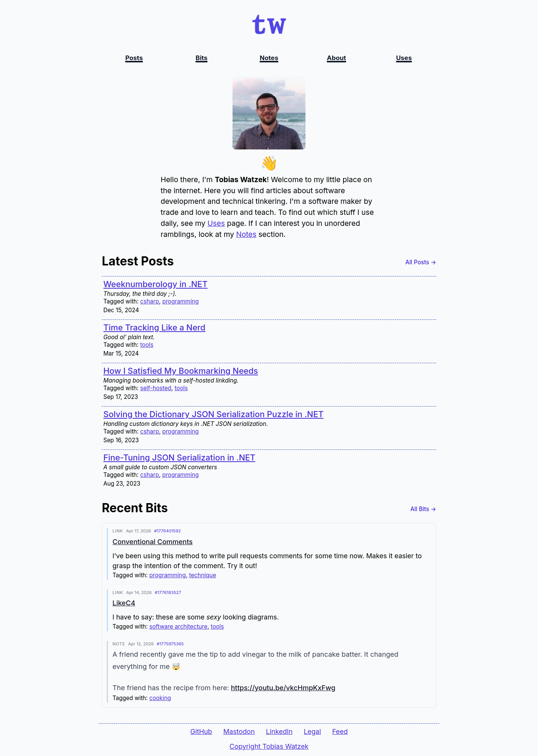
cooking (160, 698)
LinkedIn (279, 731)
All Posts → (421, 263)
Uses (404, 58)
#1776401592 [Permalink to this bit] (167, 531)
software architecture (178, 627)
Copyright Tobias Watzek (269, 746)
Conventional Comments (153, 542)
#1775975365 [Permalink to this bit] (170, 644)
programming (180, 302)
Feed (340, 731)
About (336, 58)
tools (147, 345)
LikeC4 (124, 603)
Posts (134, 58)
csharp (150, 302)
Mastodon (239, 731)
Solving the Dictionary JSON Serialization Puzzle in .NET (214, 415)
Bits (202, 58)
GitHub (201, 731)
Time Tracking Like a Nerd (154, 328)
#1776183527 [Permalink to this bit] (168, 593)
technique (203, 576)
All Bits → (423, 509)
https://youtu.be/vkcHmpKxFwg (283, 688)
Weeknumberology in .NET (155, 284)
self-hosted (156, 388)
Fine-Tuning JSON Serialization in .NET (179, 458)
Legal (313, 731)
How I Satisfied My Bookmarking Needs (181, 371)
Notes (269, 58)
